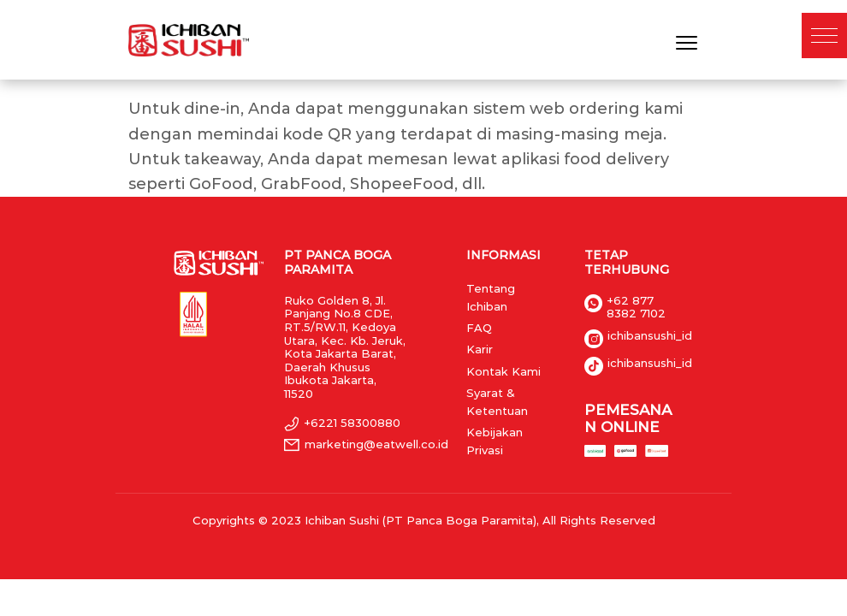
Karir (480, 349)
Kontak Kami (503, 371)
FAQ (479, 328)
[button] (824, 36)
